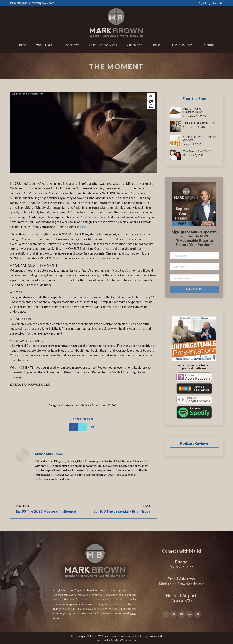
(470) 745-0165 (211, 3)
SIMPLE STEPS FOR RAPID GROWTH (200, 139)
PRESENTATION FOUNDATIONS (193, 110)
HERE (67, 203)
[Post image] (175, 112)
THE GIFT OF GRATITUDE (199, 123)
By (90, 405)
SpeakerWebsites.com (124, 640)
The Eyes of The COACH (198, 151)
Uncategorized (70, 405)
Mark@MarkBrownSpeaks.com (32, 3)
